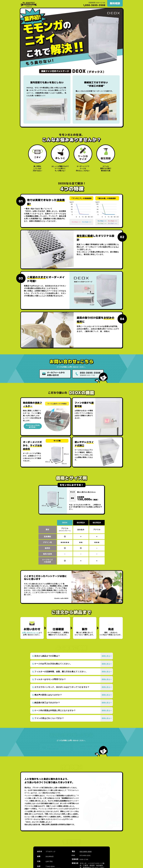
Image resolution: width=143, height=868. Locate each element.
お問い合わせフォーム (30, 633)
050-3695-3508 (86, 828)
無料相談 (115, 3)
